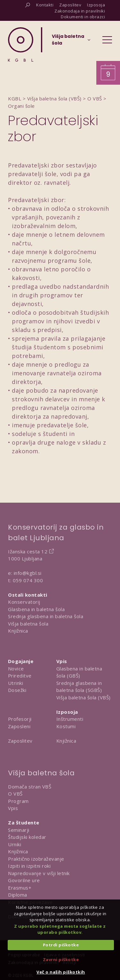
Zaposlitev (20, 741)
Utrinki (16, 683)
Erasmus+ (20, 888)
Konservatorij (24, 602)
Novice (16, 669)
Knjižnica (18, 631)
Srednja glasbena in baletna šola (46, 616)
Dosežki (17, 690)
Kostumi (66, 726)
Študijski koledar (27, 837)
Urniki (15, 844)
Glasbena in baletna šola (36, 609)
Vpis (13, 808)
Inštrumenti (70, 719)
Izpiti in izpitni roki (29, 866)
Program (18, 801)
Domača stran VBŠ (30, 787)
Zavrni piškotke (61, 959)
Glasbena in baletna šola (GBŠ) (79, 672)
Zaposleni (19, 726)
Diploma (18, 895)
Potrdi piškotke (61, 945)
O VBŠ (15, 794)
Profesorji (20, 719)
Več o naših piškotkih (61, 972)
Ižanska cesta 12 (28, 551)
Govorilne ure (24, 880)
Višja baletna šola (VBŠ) (84, 697)
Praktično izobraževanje (36, 859)
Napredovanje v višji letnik (39, 873)
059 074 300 (28, 580)
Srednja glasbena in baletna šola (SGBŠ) (79, 687)
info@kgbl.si (28, 573)
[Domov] (21, 44)
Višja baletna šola (28, 624)
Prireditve (20, 676)
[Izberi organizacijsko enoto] (68, 42)
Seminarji (19, 830)
